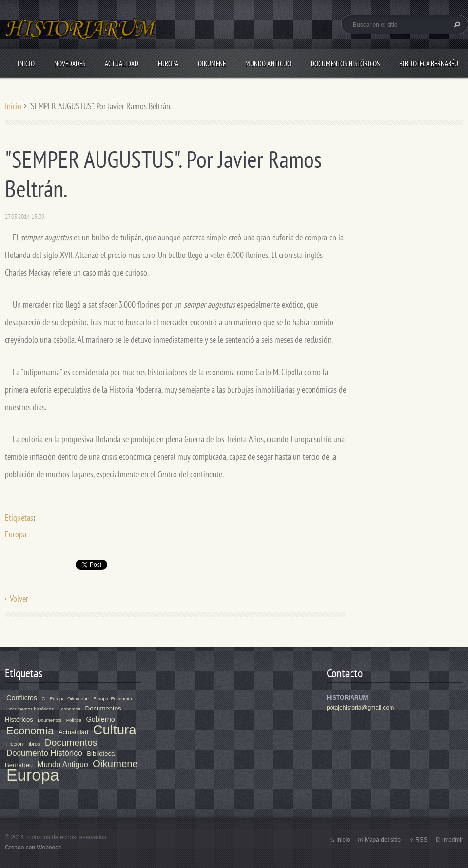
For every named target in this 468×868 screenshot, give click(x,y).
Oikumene (212, 64)
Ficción (15, 744)
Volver (19, 599)
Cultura (115, 730)
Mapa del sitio (383, 840)
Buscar (456, 24)
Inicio (26, 64)
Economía (30, 731)
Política (74, 720)
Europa (168, 64)
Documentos (71, 742)
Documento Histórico (44, 753)
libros (34, 744)
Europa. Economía (112, 699)
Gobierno (100, 719)
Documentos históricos (30, 709)
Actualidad (122, 64)
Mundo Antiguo (268, 64)
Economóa (69, 709)
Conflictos (22, 698)
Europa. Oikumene (69, 699)
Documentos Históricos (345, 64)
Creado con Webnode (33, 848)
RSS (421, 840)
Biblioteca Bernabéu (429, 64)
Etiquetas (19, 518)
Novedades (70, 64)
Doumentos (49, 720)
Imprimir (453, 840)
